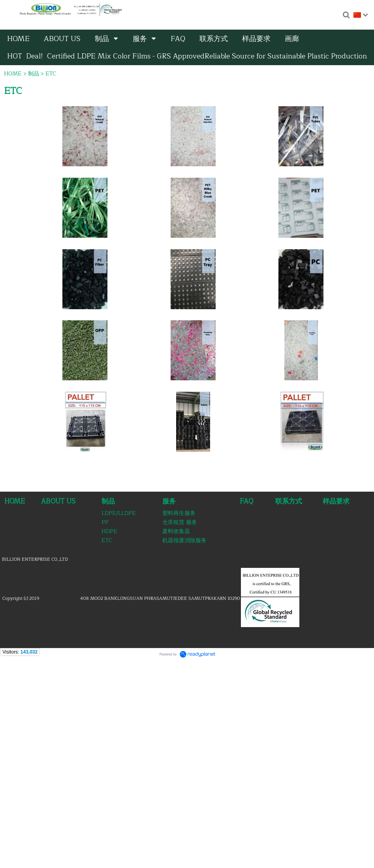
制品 (34, 74)
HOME (13, 74)
